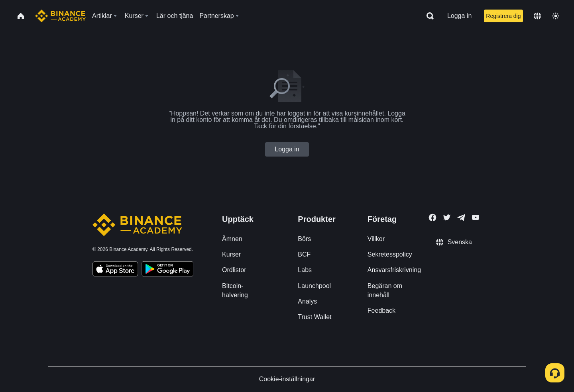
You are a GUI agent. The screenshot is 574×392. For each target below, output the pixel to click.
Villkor (376, 239)
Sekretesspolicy (390, 254)
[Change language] (537, 16)
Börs (304, 239)
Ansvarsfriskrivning (394, 270)
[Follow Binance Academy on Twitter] (447, 218)
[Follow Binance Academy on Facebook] (432, 218)
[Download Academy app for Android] (167, 270)
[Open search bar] (428, 16)
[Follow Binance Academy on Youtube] (476, 217)
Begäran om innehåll (385, 290)
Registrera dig (503, 16)
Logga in (459, 16)
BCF (304, 254)
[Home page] (60, 16)
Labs (305, 270)
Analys (307, 301)
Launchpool (314, 286)
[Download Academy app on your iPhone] (115, 270)
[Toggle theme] (556, 16)
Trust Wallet (315, 317)
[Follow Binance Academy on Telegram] (461, 218)
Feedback (381, 311)
